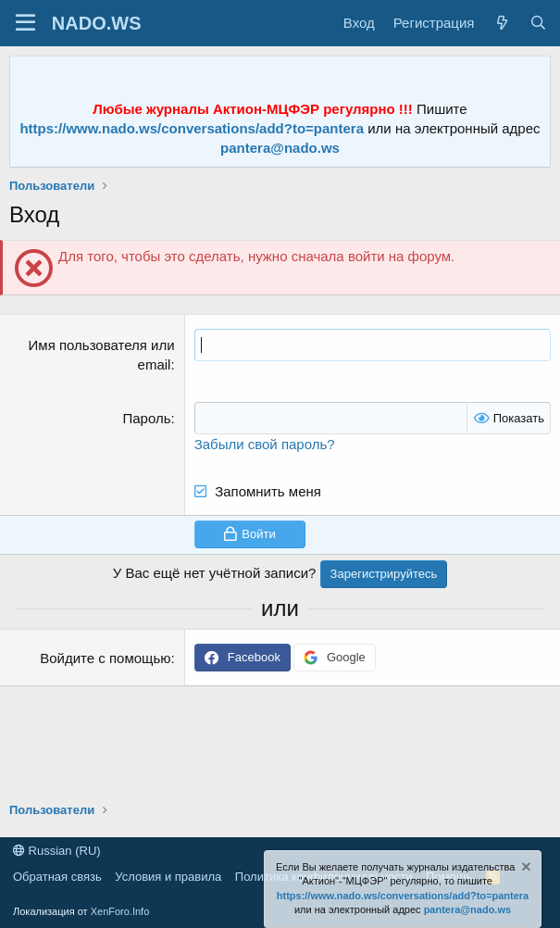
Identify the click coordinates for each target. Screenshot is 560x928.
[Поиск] (538, 23)
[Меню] (25, 23)
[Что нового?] (501, 23)
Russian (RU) (57, 851)
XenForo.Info (120, 911)
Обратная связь (57, 877)
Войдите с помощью (105, 658)
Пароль (146, 418)
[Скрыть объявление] (525, 869)
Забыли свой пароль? (265, 444)
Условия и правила (168, 877)
